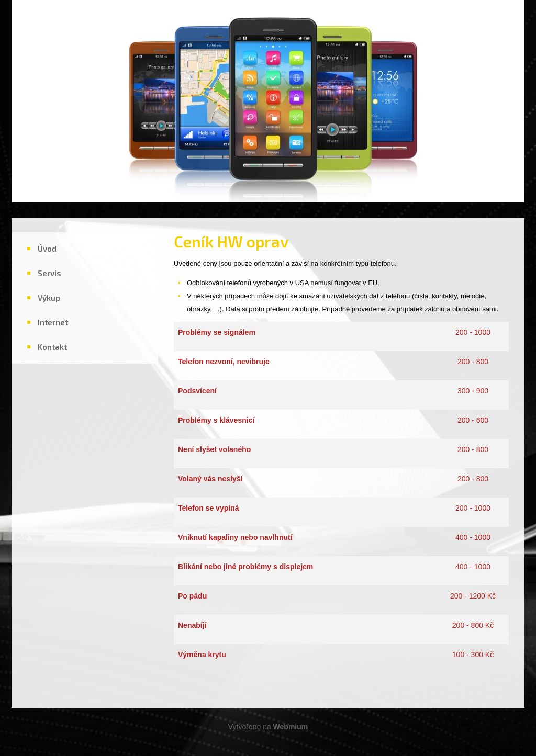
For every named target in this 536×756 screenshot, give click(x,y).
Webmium (291, 727)
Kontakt (52, 347)
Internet (53, 322)
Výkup (49, 298)
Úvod (47, 249)
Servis (49, 273)
